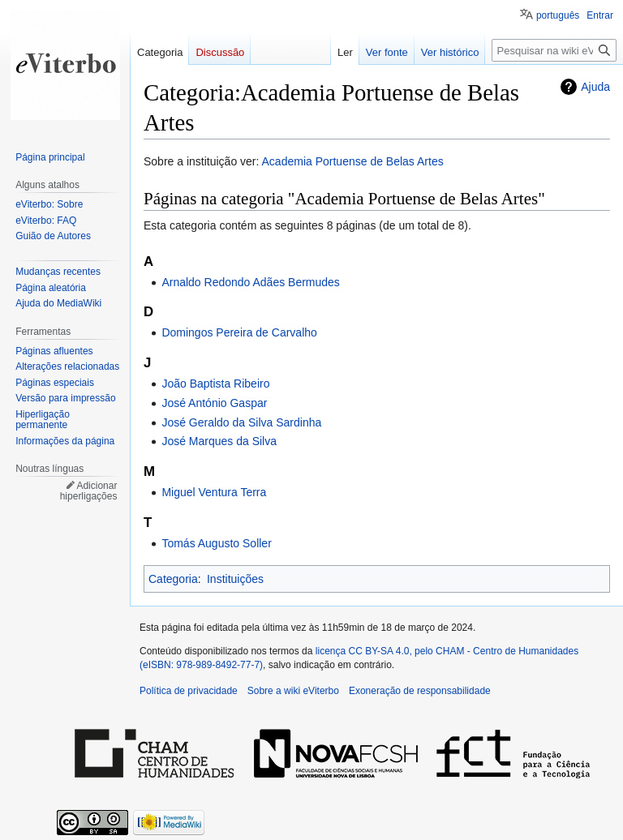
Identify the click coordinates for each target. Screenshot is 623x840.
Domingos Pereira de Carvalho (239, 332)
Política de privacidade (189, 691)
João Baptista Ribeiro (215, 384)
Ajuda (595, 87)
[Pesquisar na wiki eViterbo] (554, 50)
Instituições (235, 579)
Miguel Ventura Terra (214, 492)
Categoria (173, 579)
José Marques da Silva (219, 441)
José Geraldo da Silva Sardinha (241, 422)
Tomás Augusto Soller (216, 543)
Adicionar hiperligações (89, 491)
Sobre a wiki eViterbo (293, 691)
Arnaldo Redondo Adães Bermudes (250, 282)
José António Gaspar (214, 403)
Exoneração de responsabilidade (420, 691)
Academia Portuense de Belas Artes (353, 161)
